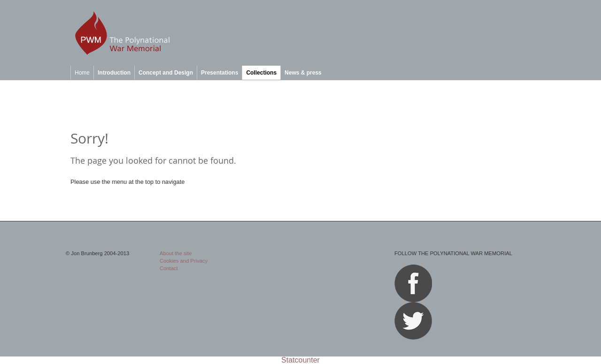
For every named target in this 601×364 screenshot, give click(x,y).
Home (82, 73)
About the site (176, 253)
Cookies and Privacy (184, 261)
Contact (169, 268)
